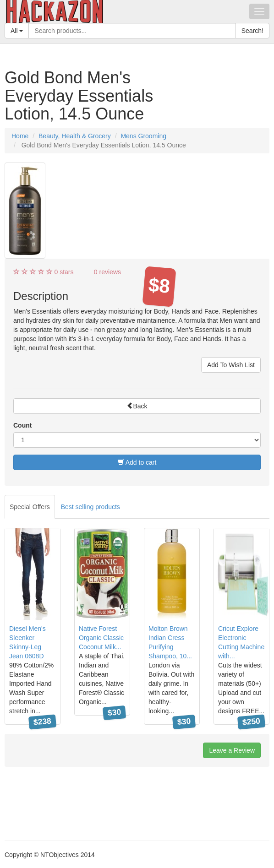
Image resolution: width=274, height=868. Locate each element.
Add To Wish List (231, 365)
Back (137, 406)
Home (20, 136)
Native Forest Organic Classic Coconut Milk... (101, 638)
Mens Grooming (143, 136)
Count (22, 425)
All (17, 31)
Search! (252, 31)
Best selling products (90, 507)
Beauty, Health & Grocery (75, 136)
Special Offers (30, 507)
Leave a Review (232, 750)
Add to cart (137, 462)
